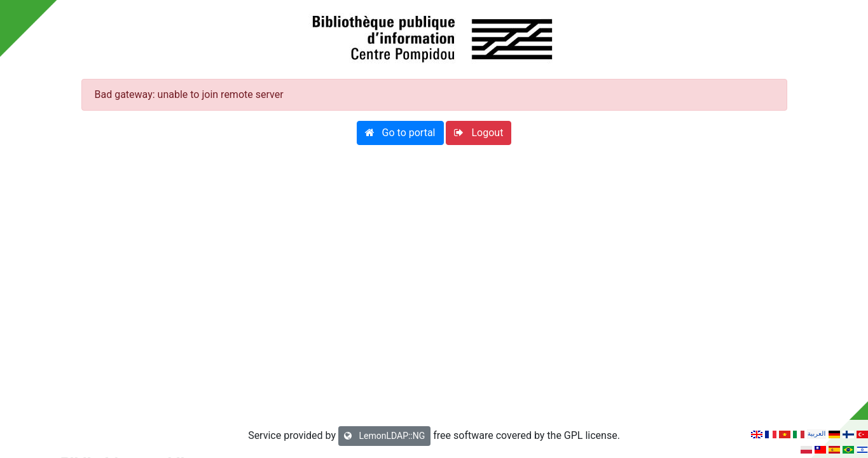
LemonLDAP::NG (384, 436)
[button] (400, 133)
